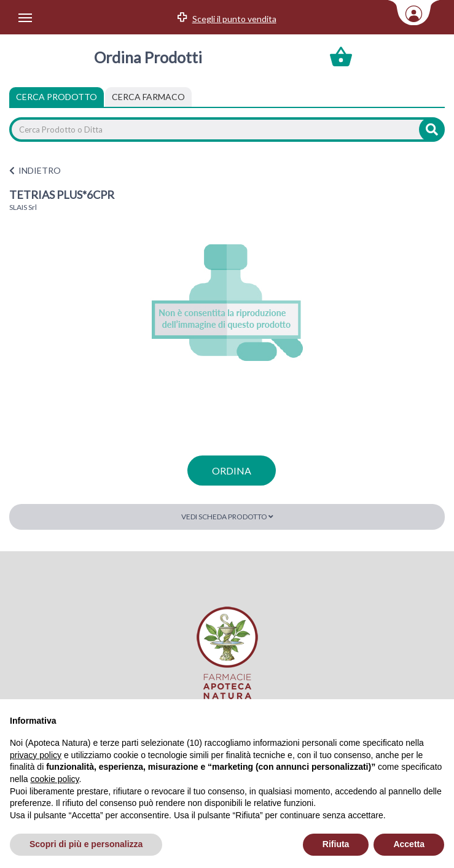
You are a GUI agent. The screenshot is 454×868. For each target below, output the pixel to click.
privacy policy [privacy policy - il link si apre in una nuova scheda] (36, 755)
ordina (232, 471)
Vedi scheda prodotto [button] (227, 517)
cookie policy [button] (54, 779)
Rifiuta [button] (336, 844)
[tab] (148, 97)
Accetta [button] (409, 844)
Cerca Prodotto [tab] (57, 97)
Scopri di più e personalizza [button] (86, 844)
